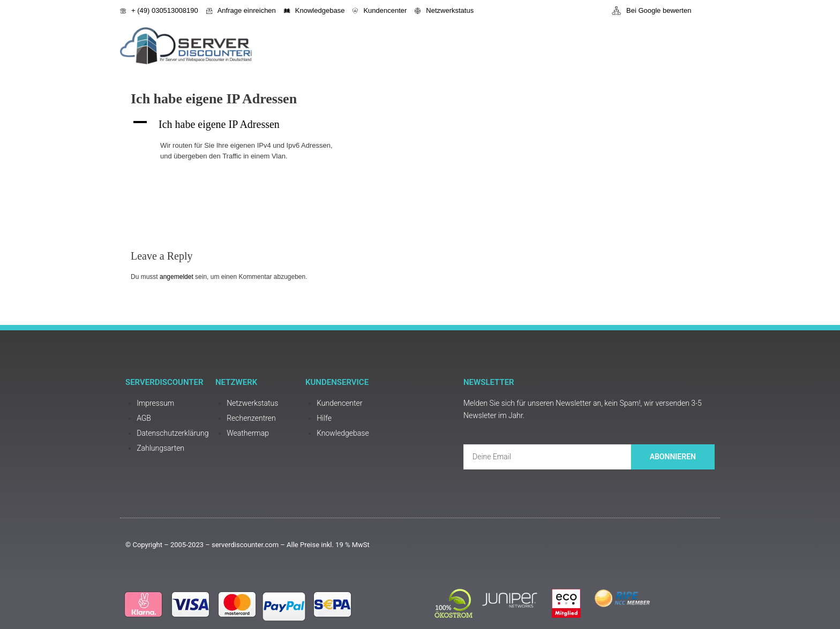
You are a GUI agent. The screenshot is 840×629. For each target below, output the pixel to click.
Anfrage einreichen (241, 10)
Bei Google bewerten (651, 11)
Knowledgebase (314, 10)
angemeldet (177, 277)
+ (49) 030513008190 (159, 10)
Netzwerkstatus (444, 10)
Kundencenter (380, 10)
